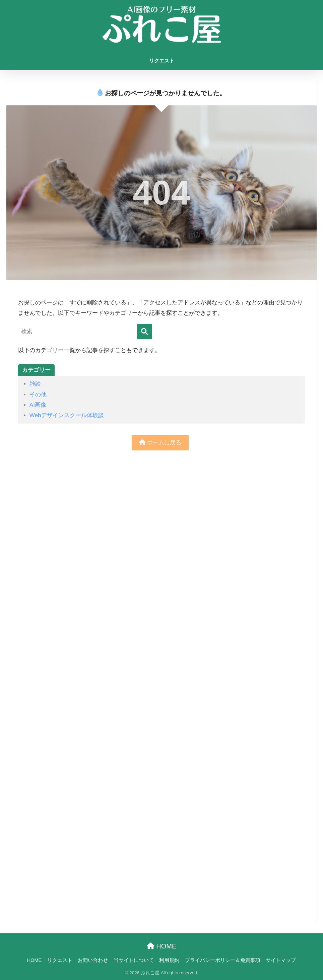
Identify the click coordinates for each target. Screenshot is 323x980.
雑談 (35, 384)
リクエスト (162, 61)
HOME (162, 946)
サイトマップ (281, 960)
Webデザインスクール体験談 (67, 415)
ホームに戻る (160, 443)
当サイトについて (134, 960)
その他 (38, 395)
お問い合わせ (93, 960)
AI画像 (38, 405)
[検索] (145, 332)
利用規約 (169, 960)
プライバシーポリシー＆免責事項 (223, 960)
